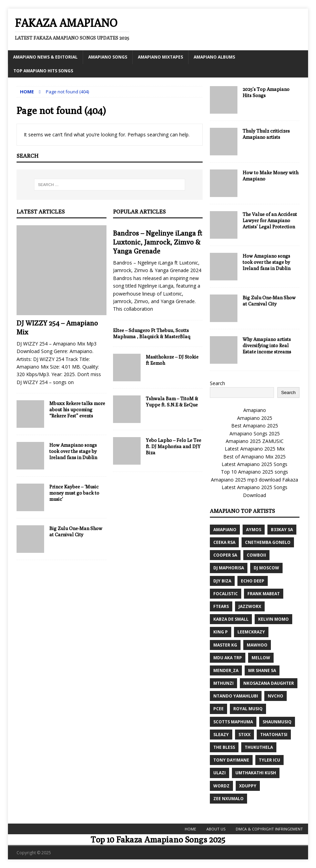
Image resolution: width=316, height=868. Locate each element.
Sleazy (221, 735)
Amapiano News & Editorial (45, 57)
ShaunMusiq (277, 722)
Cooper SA (225, 555)
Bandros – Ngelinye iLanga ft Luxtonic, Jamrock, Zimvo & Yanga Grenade (158, 242)
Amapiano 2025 (255, 418)
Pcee (218, 709)
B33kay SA (282, 530)
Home (190, 829)
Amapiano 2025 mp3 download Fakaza (254, 480)
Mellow (261, 658)
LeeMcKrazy (251, 632)
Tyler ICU (269, 760)
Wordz (221, 786)
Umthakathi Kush (256, 773)
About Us (216, 829)
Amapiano (255, 410)
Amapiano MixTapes (160, 57)
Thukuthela (259, 747)
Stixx (244, 735)
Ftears (221, 606)
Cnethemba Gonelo (268, 542)
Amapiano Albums (214, 57)
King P (221, 632)
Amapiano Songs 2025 (255, 433)
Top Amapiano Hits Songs (43, 71)
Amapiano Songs (108, 57)
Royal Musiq (248, 709)
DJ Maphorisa (229, 568)
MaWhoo (257, 645)
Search (217, 383)
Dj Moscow (266, 568)
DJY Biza (222, 581)
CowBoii (256, 555)
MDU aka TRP (228, 658)
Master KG (225, 645)
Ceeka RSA (224, 542)
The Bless (224, 747)
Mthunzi (223, 683)
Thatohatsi (274, 735)
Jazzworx (250, 606)
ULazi (220, 773)
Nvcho (276, 696)
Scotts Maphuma (233, 722)
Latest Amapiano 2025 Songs (254, 464)
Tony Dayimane (231, 760)
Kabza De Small (231, 619)
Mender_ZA (226, 670)
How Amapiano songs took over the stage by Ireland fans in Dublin (73, 451)
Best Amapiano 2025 (255, 426)
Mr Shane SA (262, 670)
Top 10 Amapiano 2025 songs (254, 472)
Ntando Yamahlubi (236, 696)
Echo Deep (253, 581)
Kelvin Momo (273, 619)
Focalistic (226, 594)
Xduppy (248, 786)
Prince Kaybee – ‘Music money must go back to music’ (74, 493)
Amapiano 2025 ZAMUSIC (255, 441)
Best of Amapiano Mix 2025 (254, 457)
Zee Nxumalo (228, 799)
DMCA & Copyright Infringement (269, 829)
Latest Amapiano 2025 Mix (255, 449)
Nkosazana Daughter (269, 683)
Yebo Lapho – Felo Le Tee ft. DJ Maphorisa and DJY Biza (174, 446)
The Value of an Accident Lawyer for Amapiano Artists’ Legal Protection (270, 220)
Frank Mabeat (264, 594)
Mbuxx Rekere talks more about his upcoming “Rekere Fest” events (77, 410)
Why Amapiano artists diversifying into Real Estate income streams (267, 345)
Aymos (254, 530)
